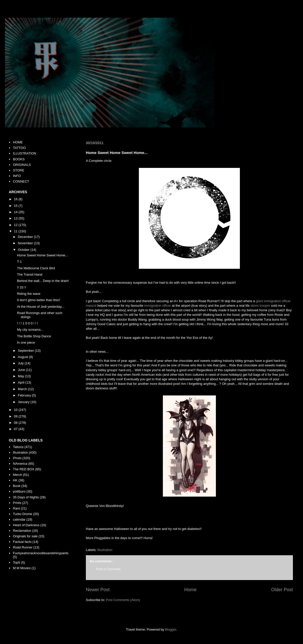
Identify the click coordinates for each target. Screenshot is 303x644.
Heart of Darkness (26, 525)
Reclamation (22, 531)
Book (17, 486)
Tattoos (18, 447)
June (22, 370)
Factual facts (22, 542)
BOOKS (19, 159)
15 (16, 206)
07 (16, 429)
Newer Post (98, 590)
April (22, 382)
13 (16, 218)
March (23, 389)
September (26, 351)
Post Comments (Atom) (123, 600)
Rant (16, 508)
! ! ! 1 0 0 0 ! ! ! (27, 323)
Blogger (171, 629)
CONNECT (21, 181)
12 (16, 225)
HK (15, 480)
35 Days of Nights (26, 497)
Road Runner (23, 547)
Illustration (105, 550)
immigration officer (158, 306)
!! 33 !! (21, 287)
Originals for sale (25, 536)
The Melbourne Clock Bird (36, 268)
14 (16, 212)
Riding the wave (29, 294)
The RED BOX (24, 469)
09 (16, 416)
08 (16, 423)
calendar (19, 519)
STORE (19, 170)
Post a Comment (108, 569)
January (24, 402)
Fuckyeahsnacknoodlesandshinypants (41, 553)
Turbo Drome (22, 514)
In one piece (26, 342)
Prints (17, 503)
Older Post (282, 590)
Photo (17, 458)
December (26, 237)
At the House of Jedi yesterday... (41, 307)
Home (191, 590)
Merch (17, 475)
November (26, 243)
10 (16, 410)
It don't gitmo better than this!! (39, 300)
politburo (19, 491)
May (21, 376)
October (24, 250)
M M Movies (22, 568)
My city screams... (30, 330)
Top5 (16, 562)
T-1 (19, 262)
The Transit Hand (30, 274)
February (25, 395)
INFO (17, 176)
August (23, 357)
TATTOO (19, 148)
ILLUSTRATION (24, 153)
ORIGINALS (22, 165)
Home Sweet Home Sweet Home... (42, 255)
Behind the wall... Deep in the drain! (43, 281)
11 (16, 231)
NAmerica (20, 464)
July (21, 363)
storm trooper (260, 306)
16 (16, 199)
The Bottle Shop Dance (34, 336)
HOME (18, 142)
